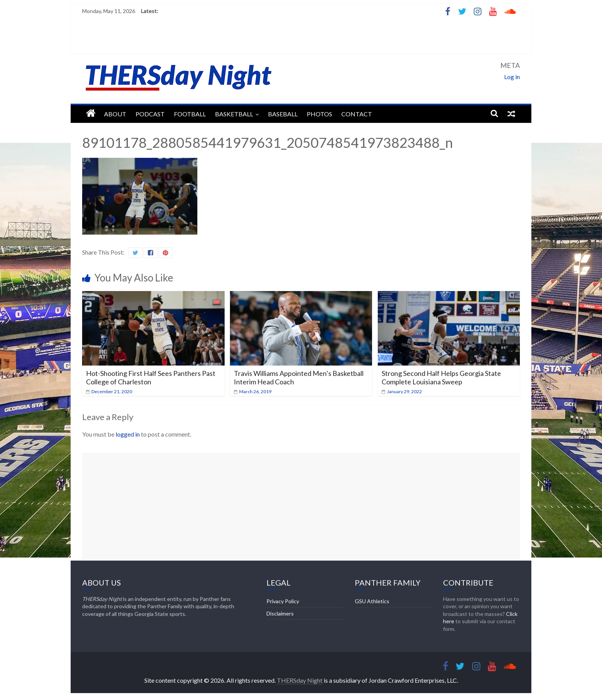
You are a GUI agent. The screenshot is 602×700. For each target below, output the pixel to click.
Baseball (283, 114)
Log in (512, 77)
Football (190, 114)
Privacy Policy (283, 601)
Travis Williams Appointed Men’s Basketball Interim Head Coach (299, 377)
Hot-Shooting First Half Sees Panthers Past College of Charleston (151, 377)
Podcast (150, 114)
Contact (357, 114)
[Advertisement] (301, 506)
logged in (128, 434)
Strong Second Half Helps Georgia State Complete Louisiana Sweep (441, 377)
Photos (319, 114)
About (115, 114)
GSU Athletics (372, 601)
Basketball (234, 114)
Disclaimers (280, 613)
